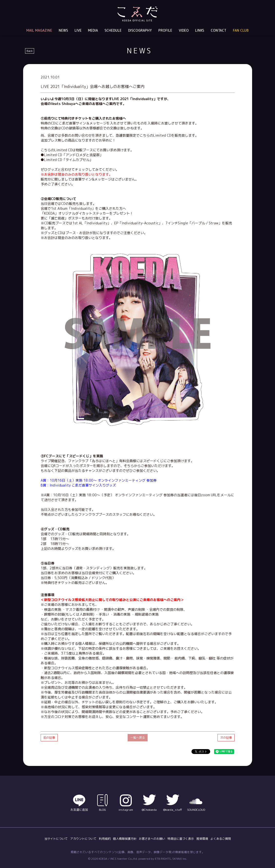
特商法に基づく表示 (181, 839)
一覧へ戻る (138, 738)
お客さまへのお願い (152, 839)
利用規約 (105, 839)
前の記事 (49, 738)
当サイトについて (56, 839)
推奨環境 (202, 839)
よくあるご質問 (221, 839)
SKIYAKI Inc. (180, 859)
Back (30, 51)
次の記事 (226, 738)
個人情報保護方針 (125, 839)
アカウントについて (83, 839)
